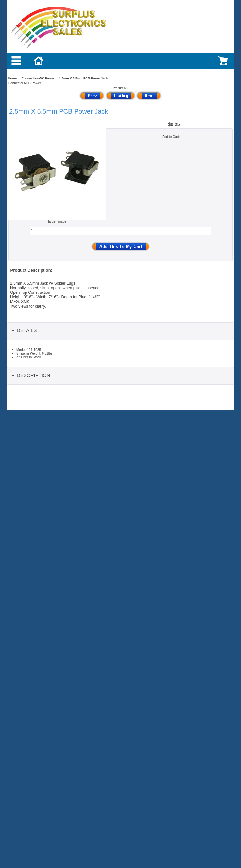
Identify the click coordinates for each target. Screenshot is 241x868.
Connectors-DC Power (38, 78)
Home (12, 78)
